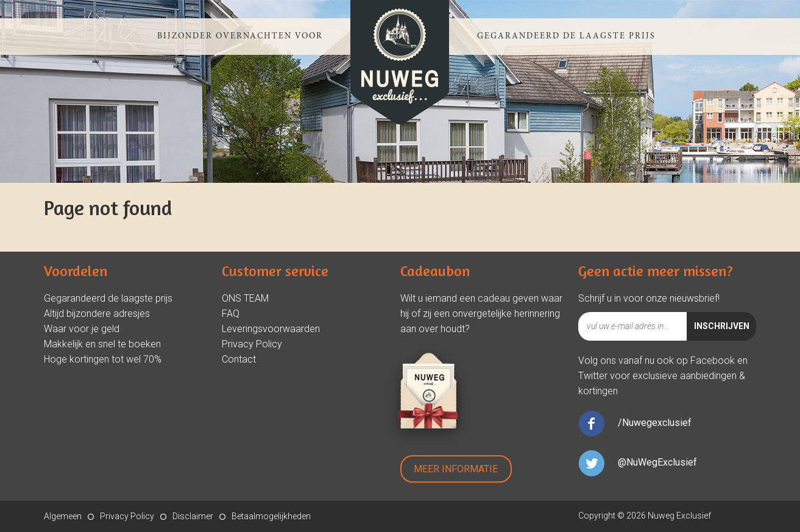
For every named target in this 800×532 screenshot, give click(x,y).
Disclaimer (193, 516)
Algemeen (63, 516)
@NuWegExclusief (657, 462)
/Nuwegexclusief (655, 423)
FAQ (231, 314)
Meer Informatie (456, 469)
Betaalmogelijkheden (271, 516)
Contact (239, 359)
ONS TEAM (245, 298)
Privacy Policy (252, 344)
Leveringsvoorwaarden (271, 329)
